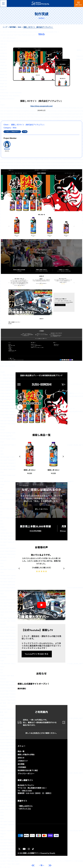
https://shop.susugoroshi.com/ (42, 106)
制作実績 (13, 27)
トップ (5, 27)
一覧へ (41, 865)
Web (20, 27)
